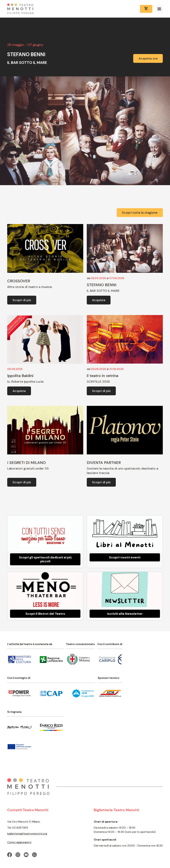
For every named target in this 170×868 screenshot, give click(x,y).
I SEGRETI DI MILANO (26, 463)
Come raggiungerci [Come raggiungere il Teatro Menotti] (19, 842)
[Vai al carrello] (146, 9)
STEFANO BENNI (102, 285)
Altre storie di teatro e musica (29, 287)
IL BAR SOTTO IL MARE (103, 291)
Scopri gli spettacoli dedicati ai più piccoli (45, 559)
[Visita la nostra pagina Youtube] (26, 855)
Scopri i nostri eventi (125, 557)
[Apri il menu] (159, 9)
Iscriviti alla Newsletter (125, 614)
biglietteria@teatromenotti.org (27, 834)
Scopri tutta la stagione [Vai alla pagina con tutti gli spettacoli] (140, 213)
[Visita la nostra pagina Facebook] (10, 855)
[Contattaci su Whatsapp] (34, 855)
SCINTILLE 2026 (98, 382)
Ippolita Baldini (20, 376)
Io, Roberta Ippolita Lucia (25, 382)
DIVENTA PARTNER (104, 463)
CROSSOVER (19, 281)
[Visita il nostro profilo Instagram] (18, 855)
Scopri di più (22, 300)
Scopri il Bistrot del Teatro (45, 614)
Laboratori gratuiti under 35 (28, 468)
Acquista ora (148, 58)
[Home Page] (20, 9)
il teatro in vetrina (103, 376)
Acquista (99, 300)
